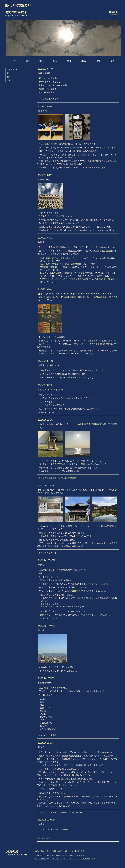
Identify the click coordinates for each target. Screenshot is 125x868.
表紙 (37, 851)
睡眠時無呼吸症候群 (53, 144)
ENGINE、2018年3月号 (51, 273)
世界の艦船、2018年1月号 (52, 264)
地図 (27, 61)
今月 (43, 838)
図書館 (110, 251)
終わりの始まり (18, 5)
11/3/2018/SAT (45, 175)
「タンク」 (104, 464)
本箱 (84, 61)
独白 (98, 61)
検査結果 (88, 168)
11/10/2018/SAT (46, 420)
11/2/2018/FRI (45, 107)
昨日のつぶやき (77, 591)
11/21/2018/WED (46, 820)
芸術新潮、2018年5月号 (51, 267)
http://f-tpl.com (80, 856)
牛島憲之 (83, 464)
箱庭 (55, 61)
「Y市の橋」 (62, 464)
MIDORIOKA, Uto (91, 859)
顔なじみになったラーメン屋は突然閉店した (58, 797)
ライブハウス (56, 772)
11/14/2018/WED (46, 626)
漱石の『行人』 (48, 607)
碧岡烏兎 (113, 12)
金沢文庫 (52, 553)
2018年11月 (12, 69)
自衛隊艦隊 (76, 264)
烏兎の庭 (17, 853)
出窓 (112, 61)
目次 (13, 61)
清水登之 (43, 464)
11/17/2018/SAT (46, 678)
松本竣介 (52, 464)
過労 (54, 374)
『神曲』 (52, 354)
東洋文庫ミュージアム (84, 344)
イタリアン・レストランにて (52, 390)
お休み (65, 829)
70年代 (71, 812)
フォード (78, 258)
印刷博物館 (100, 344)
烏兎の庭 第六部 (16, 14)
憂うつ (42, 78)
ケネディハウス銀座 (57, 812)
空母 (111, 258)
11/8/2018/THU (45, 361)
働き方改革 (46, 370)
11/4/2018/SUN (45, 238)
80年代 (79, 812)
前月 (9, 73)
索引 (69, 61)
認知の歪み (44, 615)
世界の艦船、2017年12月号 (52, 258)
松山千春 (51, 691)
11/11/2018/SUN (46, 485)
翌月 (9, 77)
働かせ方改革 (70, 378)
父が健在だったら (47, 216)
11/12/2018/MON (46, 560)
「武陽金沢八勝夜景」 (49, 536)
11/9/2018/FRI (45, 385)
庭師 (41, 61)
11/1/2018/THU (45, 69)
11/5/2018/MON (46, 289)
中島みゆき (57, 85)
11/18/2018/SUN (46, 743)
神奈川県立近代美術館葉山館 (92, 424)
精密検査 (62, 570)
